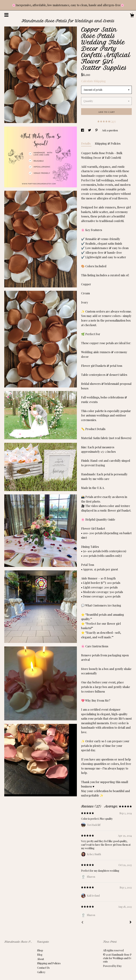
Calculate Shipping (93, 81)
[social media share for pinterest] (97, 130)
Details (86, 143)
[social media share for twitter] (90, 130)
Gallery (41, 972)
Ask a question (110, 130)
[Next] (131, 923)
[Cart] (132, 16)
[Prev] (82, 923)
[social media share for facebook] (83, 130)
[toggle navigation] (6, 15)
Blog (40, 955)
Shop (40, 950)
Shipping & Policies (108, 143)
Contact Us (43, 968)
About (41, 959)
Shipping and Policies (49, 963)
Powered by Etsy (112, 966)
